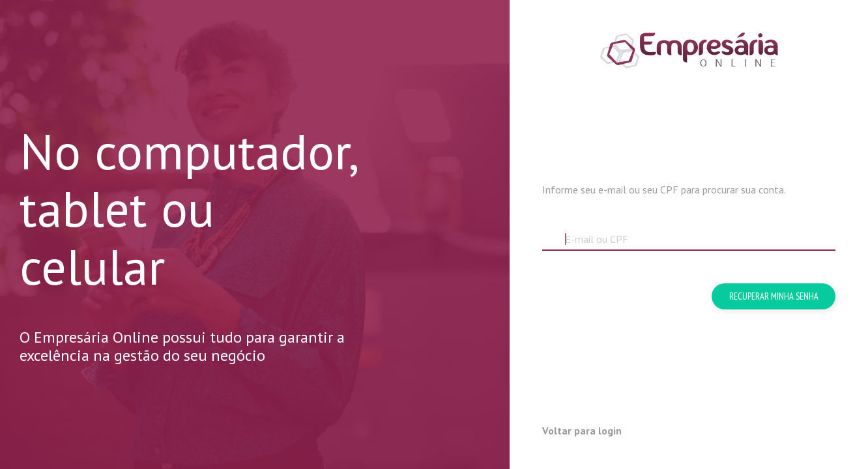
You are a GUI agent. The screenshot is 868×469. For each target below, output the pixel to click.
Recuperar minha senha (774, 296)
